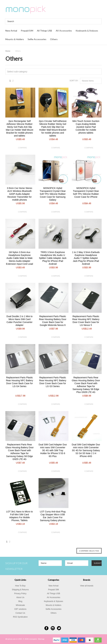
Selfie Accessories (37, 39)
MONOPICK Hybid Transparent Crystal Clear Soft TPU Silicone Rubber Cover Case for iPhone (86, 192)
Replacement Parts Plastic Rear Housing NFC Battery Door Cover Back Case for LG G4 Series (20, 382)
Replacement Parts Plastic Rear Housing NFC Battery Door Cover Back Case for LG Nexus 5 (86, 321)
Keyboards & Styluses (87, 31)
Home (8, 51)
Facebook (46, 628)
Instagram (53, 628)
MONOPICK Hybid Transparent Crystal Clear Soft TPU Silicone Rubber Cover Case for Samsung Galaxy (53, 194)
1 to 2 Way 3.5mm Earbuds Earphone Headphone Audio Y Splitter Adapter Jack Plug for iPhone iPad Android (86, 258)
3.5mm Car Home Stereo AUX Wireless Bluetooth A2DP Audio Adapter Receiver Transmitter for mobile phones (20, 194)
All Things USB (44, 31)
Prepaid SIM (27, 31)
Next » (17, 82)
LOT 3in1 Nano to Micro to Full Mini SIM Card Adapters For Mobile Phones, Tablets (20, 516)
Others (54, 39)
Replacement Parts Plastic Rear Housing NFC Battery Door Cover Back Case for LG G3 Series (53, 382)
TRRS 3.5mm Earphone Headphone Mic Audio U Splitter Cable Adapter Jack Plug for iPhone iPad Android (53, 258)
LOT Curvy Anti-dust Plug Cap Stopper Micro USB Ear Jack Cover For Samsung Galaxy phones (53, 516)
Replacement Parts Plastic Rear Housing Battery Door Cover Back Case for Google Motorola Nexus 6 (53, 321)
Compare (23, 148)
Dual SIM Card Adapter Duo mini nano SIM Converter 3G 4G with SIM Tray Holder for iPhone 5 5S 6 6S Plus (53, 450)
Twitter (59, 628)
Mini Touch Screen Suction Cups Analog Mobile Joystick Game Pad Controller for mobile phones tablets (86, 127)
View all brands (87, 586)
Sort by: (74, 81)
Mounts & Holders (15, 39)
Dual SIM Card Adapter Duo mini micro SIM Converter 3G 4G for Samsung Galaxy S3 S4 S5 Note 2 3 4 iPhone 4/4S (86, 450)
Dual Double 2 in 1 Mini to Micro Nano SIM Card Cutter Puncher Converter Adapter (20, 321)
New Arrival (11, 31)
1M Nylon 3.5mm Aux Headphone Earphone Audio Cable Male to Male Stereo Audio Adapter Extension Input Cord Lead (20, 258)
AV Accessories (64, 31)
